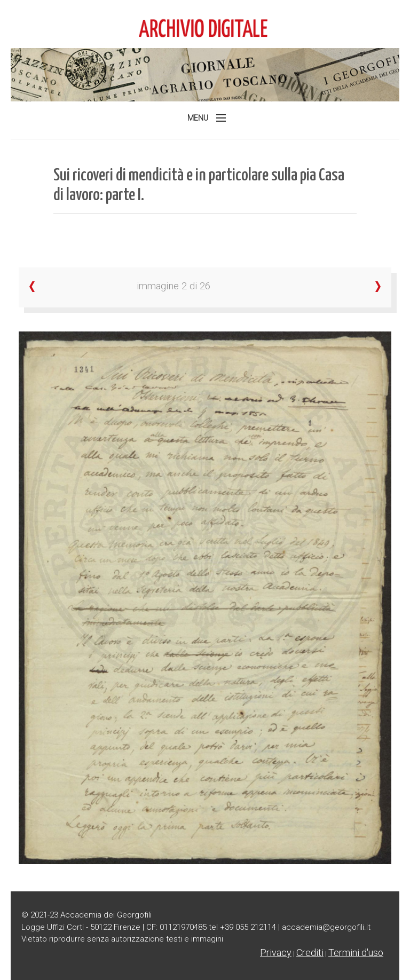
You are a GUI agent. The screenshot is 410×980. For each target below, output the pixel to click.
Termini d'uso (356, 953)
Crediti (310, 953)
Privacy (276, 953)
